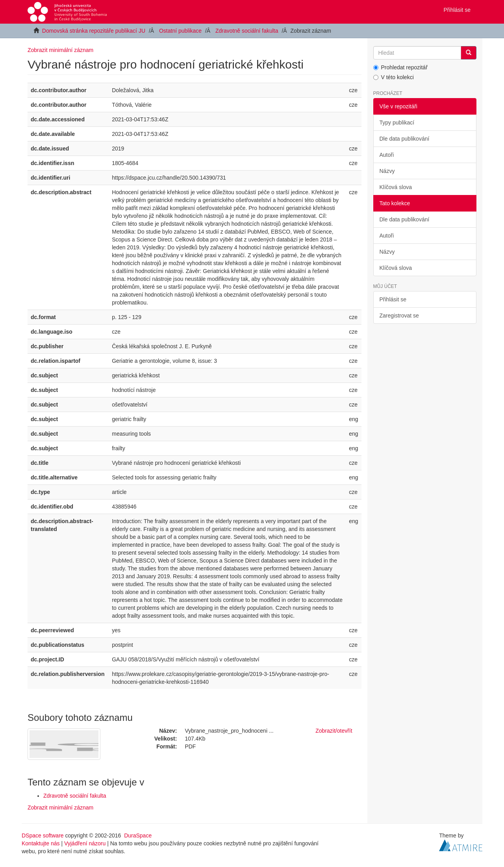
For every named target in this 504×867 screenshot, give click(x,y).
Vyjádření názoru (85, 843)
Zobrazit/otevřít (334, 731)
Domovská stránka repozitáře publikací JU (94, 31)
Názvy (387, 171)
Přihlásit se (393, 299)
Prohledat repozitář (400, 67)
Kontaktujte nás (41, 843)
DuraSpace (138, 835)
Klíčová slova (396, 187)
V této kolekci (394, 77)
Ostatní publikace (180, 31)
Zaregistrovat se (399, 316)
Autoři (387, 155)
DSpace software (43, 835)
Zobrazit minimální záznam (60, 50)
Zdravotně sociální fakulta (247, 31)
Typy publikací (397, 123)
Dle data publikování (405, 139)
